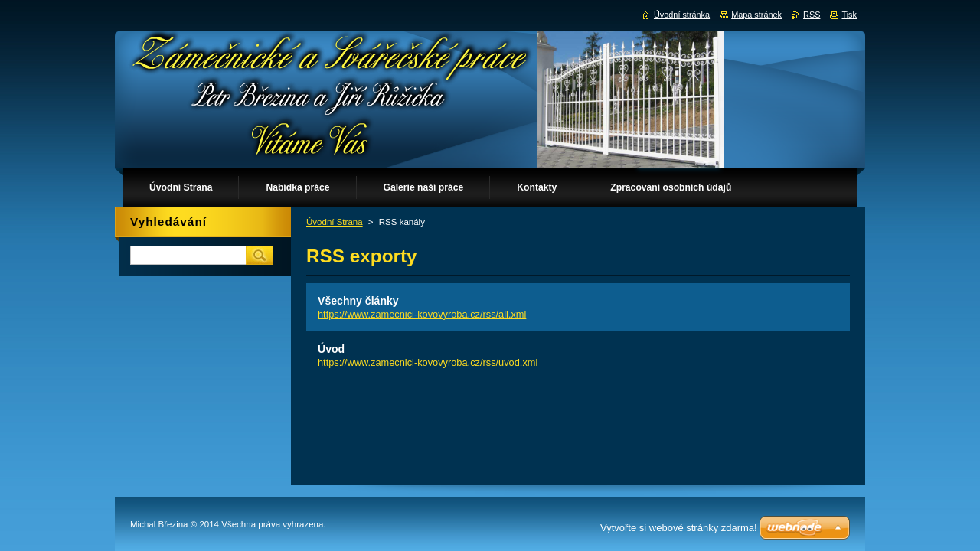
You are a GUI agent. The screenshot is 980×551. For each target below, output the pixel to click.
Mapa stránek (756, 15)
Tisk (849, 15)
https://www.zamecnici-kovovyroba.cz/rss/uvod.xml (428, 362)
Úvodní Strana (335, 222)
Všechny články (358, 301)
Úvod (331, 349)
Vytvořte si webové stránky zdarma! (679, 528)
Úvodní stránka (682, 15)
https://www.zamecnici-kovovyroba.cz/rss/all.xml (422, 314)
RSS (812, 15)
